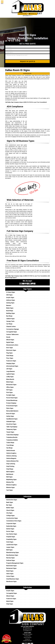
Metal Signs (10, 382)
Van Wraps (9, 448)
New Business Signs (12, 555)
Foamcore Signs (11, 361)
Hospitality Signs (11, 539)
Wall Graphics (10, 472)
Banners (9, 305)
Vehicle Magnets (11, 458)
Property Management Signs (15, 563)
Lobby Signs (10, 377)
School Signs (10, 576)
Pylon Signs (10, 408)
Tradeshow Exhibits (12, 440)
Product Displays (11, 403)
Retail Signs (10, 571)
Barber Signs (10, 508)
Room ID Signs (11, 414)
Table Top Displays (12, 427)
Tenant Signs (10, 432)
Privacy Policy (27, 636)
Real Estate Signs (11, 566)
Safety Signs (10, 416)
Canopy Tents (10, 321)
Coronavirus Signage (13, 329)
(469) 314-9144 (27, 11)
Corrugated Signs (12, 332)
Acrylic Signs (10, 297)
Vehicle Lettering (11, 456)
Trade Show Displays (12, 435)
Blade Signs (10, 308)
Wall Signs (9, 477)
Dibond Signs (10, 340)
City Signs (9, 513)
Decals (8, 337)
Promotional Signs (12, 406)
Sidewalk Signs (11, 421)
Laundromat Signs (12, 545)
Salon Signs (10, 574)
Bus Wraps (9, 316)
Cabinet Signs (10, 319)
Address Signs (11, 300)
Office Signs (10, 387)
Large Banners (11, 371)
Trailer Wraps (10, 443)
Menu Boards (10, 379)
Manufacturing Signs (13, 552)
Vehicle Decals (11, 450)
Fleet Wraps (10, 356)
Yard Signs (9, 490)
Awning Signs (10, 303)
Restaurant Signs (11, 568)
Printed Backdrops (12, 400)
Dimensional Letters (12, 345)
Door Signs (10, 348)
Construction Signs (12, 518)
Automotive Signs (12, 500)
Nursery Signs (10, 558)
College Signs (10, 516)
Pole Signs (9, 392)
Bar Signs (9, 505)
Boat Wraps (10, 311)
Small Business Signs (13, 579)
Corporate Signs (11, 523)
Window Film (10, 482)
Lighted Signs (10, 374)
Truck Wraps (10, 445)
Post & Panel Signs (12, 398)
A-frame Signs (11, 292)
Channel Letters (11, 326)
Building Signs (11, 313)
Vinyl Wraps (10, 469)
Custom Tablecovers (12, 334)
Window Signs (10, 487)
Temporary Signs (11, 429)
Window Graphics (11, 485)
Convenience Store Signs (14, 521)
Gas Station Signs (12, 534)
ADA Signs (9, 295)
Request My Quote (28, 61)
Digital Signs (10, 342)
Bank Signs (10, 502)
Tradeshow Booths (12, 437)
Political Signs (11, 560)
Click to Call (23, 14)
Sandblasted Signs (12, 419)
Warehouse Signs (11, 581)
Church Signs (10, 510)
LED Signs (9, 369)
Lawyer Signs (10, 547)
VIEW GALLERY (27, 74)
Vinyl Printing (10, 466)
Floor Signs (10, 358)
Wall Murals (10, 474)
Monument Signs (11, 385)
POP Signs (9, 390)
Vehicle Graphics (11, 453)
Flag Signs (9, 353)
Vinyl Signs (10, 604)
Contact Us (33, 14)
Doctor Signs (10, 531)
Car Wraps (9, 324)
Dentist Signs (10, 529)
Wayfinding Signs (11, 479)
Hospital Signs (11, 537)
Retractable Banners (12, 411)
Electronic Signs (11, 350)
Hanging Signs (11, 363)
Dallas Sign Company (27, 634)
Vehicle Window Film (12, 461)
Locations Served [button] (27, 641)
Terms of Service (27, 637)
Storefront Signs (11, 424)
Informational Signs (12, 366)
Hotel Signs (10, 542)
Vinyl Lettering (11, 464)
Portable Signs (11, 395)
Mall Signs (9, 550)
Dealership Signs (11, 526)
